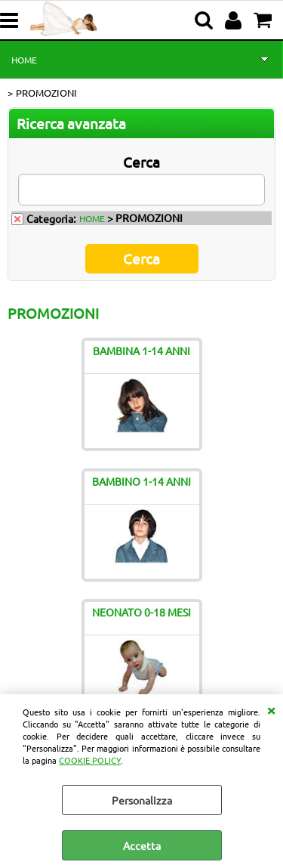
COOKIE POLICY (90, 760)
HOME (24, 60)
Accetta (142, 845)
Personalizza (142, 800)
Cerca (141, 162)
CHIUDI (271, 709)
